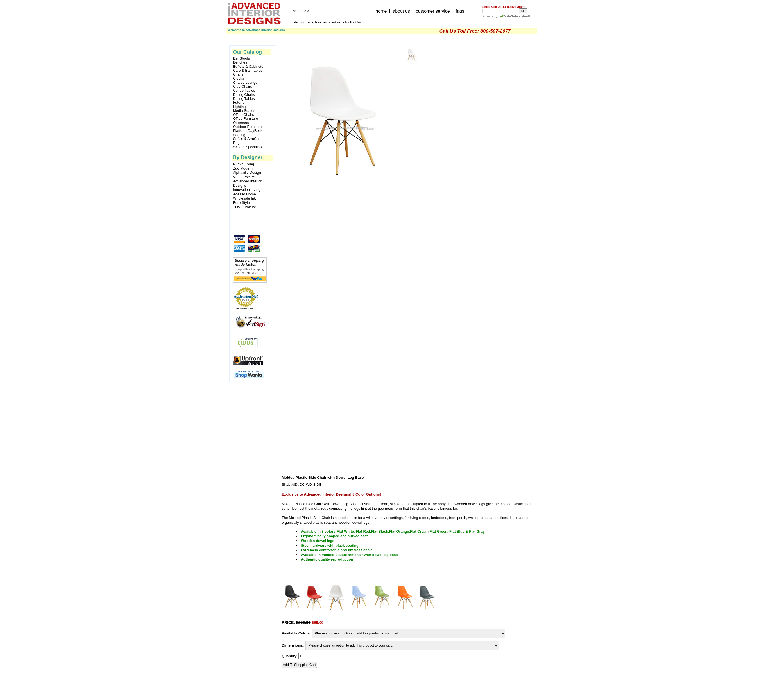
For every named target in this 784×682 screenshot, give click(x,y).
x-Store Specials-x (248, 147)
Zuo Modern (243, 168)
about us (401, 11)
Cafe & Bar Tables (248, 71)
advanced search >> (307, 22)
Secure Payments (245, 308)
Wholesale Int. (244, 198)
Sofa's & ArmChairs (249, 139)
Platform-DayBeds (248, 131)
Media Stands (244, 111)
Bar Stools (241, 58)
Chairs (238, 74)
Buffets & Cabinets (248, 67)
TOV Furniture (244, 207)
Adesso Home (244, 194)
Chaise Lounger (246, 83)
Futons (239, 103)
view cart (332, 22)
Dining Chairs (244, 95)
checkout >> (352, 22)
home (381, 11)
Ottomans (241, 123)
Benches (240, 62)
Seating (239, 135)
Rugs (237, 143)
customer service (433, 11)
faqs (460, 11)
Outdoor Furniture (247, 127)
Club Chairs (243, 87)
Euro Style (241, 203)
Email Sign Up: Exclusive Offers (504, 7)
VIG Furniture (244, 177)
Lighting (239, 107)
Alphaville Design (247, 172)
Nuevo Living (243, 164)
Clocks (238, 78)
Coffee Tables (244, 91)
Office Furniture (245, 119)
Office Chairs (243, 115)
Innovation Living (247, 190)
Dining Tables (244, 99)
